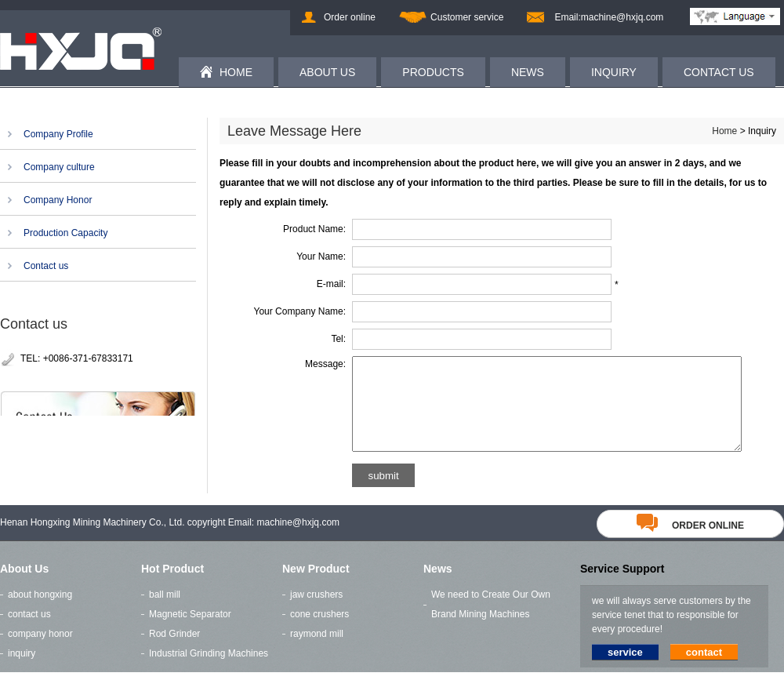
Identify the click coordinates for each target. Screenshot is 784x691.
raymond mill (317, 653)
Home (724, 131)
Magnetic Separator (190, 633)
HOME (236, 72)
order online (690, 544)
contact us (29, 633)
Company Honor (58, 200)
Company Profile (58, 134)
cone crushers (319, 633)
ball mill (165, 613)
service (625, 671)
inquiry (22, 672)
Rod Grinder (174, 653)
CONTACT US (719, 72)
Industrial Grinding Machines (209, 672)
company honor (40, 653)
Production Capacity (65, 233)
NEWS (528, 72)
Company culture (59, 167)
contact (704, 671)
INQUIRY (614, 72)
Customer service (467, 17)
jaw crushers (316, 613)
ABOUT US (327, 72)
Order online (350, 17)
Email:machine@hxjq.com (609, 17)
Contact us (46, 266)
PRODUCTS (433, 72)
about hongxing (40, 613)
